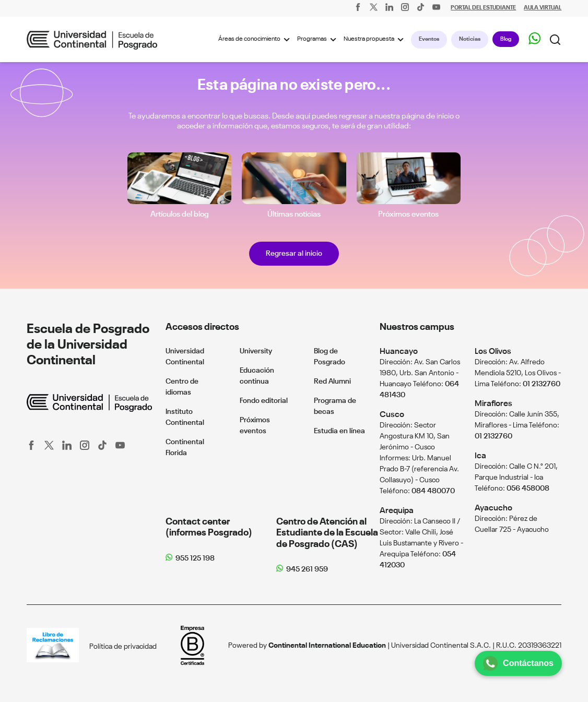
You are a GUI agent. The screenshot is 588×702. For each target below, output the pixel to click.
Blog (506, 39)
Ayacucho (493, 508)
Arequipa (397, 511)
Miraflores (493, 404)
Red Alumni (332, 382)
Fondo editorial (264, 401)
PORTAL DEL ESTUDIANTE (483, 8)
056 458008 (528, 489)
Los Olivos (493, 352)
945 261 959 (307, 569)
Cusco (392, 415)
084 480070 (433, 491)
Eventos (429, 39)
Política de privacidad (123, 647)
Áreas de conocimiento (256, 40)
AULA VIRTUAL (543, 8)
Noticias (470, 39)
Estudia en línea (339, 431)
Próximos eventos (408, 214)
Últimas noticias (294, 214)
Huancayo (399, 352)
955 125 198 (195, 558)
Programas (318, 40)
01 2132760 (542, 384)
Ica (480, 456)
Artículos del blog (180, 214)
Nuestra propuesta (375, 40)
